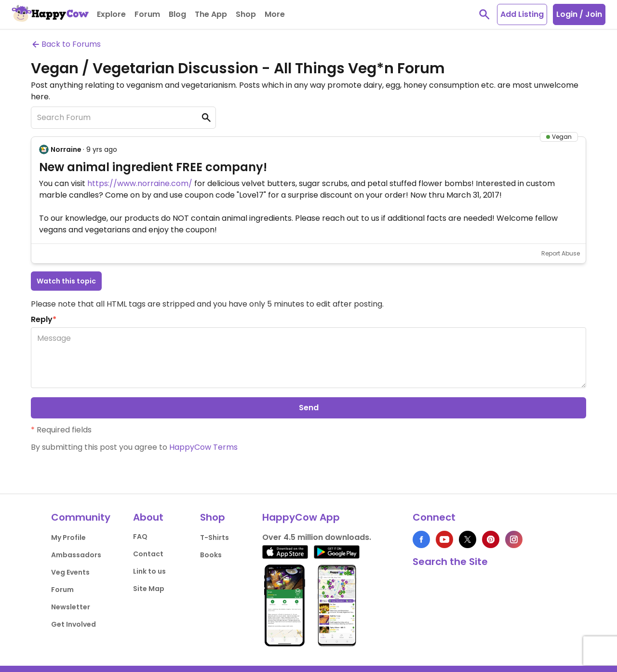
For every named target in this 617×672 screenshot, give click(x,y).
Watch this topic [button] (66, 281)
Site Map (149, 589)
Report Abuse (561, 253)
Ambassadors (76, 555)
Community (81, 517)
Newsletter (71, 607)
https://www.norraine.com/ (140, 183)
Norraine (66, 149)
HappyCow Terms (203, 447)
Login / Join (579, 14)
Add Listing (522, 14)
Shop (213, 517)
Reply (44, 319)
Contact (148, 554)
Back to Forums (66, 44)
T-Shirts (215, 538)
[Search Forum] (123, 118)
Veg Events (70, 572)
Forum (62, 590)
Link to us (149, 571)
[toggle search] (484, 14)
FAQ (140, 537)
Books (211, 555)
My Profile (68, 538)
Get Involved (74, 624)
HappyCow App (301, 517)
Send (309, 408)
